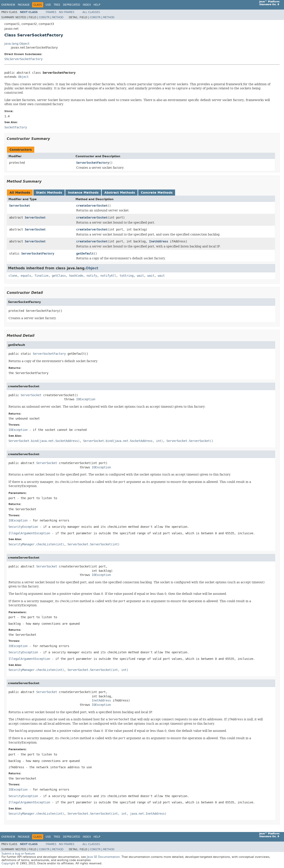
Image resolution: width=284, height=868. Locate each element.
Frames (51, 12)
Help (97, 5)
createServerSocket (92, 206)
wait (140, 276)
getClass (59, 276)
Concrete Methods (157, 193)
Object (23, 77)
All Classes (91, 12)
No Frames (67, 12)
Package (24, 5)
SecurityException (23, 527)
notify (92, 276)
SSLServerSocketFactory (23, 59)
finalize (41, 276)
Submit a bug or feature (18, 854)
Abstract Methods (120, 193)
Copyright (8, 863)
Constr (44, 17)
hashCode (76, 276)
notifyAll (108, 276)
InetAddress (159, 241)
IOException (86, 399)
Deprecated (71, 5)
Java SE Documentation (103, 857)
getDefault (85, 254)
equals (26, 276)
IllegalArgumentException (29, 533)
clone (13, 276)
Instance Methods (83, 193)
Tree (57, 5)
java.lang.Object (17, 44)
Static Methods (49, 193)
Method (58, 17)
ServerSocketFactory (93, 163)
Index (87, 5)
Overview (8, 5)
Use (48, 5)
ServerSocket (20, 206)
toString (126, 276)
